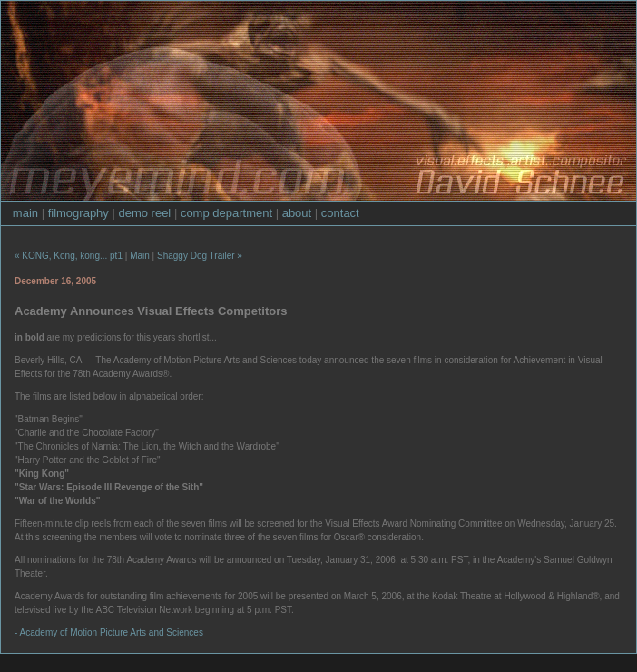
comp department (226, 213)
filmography (78, 213)
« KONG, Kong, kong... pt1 (69, 256)
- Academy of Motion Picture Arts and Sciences (109, 632)
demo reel (144, 213)
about (297, 213)
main (25, 213)
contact (340, 213)
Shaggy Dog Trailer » (200, 256)
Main (140, 256)
